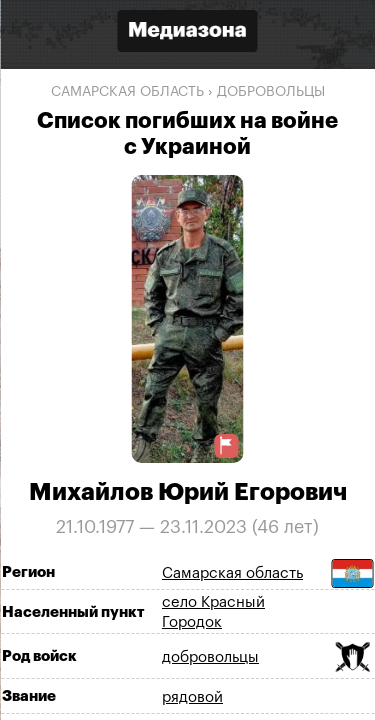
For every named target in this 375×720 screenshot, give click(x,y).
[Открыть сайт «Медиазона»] (188, 33)
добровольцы (271, 92)
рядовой (192, 697)
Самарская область (127, 92)
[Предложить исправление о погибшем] (227, 445)
